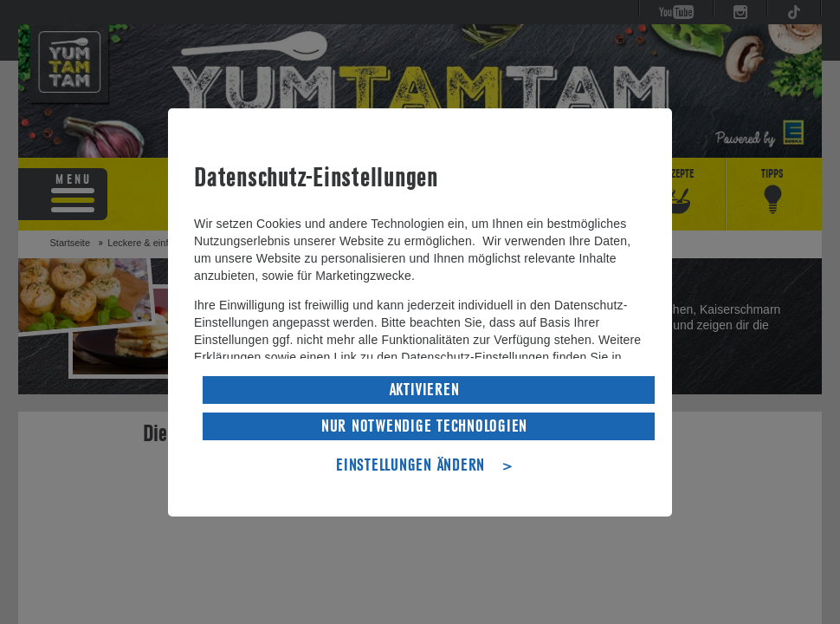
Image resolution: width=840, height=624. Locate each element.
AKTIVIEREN (425, 390)
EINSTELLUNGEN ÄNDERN (410, 465)
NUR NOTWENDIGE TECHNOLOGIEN (424, 426)
